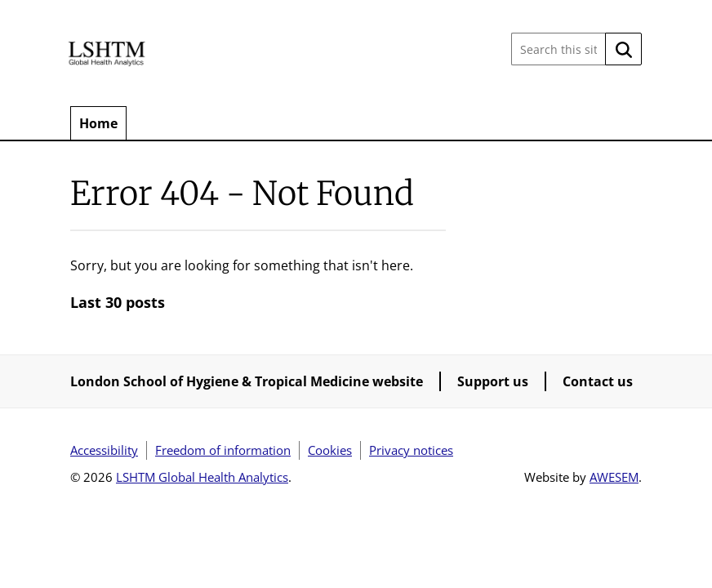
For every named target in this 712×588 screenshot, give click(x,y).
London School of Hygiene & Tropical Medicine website (247, 381)
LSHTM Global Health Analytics (202, 477)
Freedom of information (223, 450)
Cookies (330, 450)
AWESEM (614, 477)
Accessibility (104, 450)
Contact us (598, 381)
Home (98, 123)
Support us (493, 381)
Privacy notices (411, 450)
